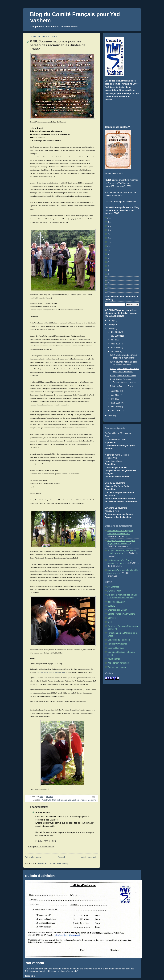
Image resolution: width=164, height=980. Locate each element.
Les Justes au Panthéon (119, 640)
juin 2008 (115, 391)
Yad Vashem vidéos (117, 667)
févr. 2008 (116, 407)
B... (109, 222)
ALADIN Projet (114, 591)
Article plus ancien (90, 857)
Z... (109, 290)
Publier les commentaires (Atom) (53, 863)
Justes (84, 800)
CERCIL (111, 606)
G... (109, 238)
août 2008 (116, 348)
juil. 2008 (115, 352)
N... (109, 258)
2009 (111, 325)
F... (109, 234)
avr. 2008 (115, 399)
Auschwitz (46, 800)
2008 (111, 329)
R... (109, 270)
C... (109, 226)
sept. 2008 (116, 344)
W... (109, 286)
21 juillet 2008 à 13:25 (46, 841)
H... (109, 242)
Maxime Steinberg (116, 648)
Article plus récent (33, 857)
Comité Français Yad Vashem (66, 800)
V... (109, 282)
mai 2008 (115, 395)
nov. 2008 (115, 336)
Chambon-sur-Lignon (117, 610)
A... (109, 218)
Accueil (61, 857)
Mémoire (92, 800)
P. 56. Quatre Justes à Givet (123, 375)
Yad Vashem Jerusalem (118, 663)
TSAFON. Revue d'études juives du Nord (51, 672)
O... (109, 262)
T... (109, 278)
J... (109, 246)
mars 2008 (116, 403)
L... (109, 250)
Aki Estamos (113, 587)
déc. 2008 (116, 332)
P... (109, 266)
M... (109, 254)
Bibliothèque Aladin (116, 602)
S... (109, 274)
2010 (111, 321)
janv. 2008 (116, 410)
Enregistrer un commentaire (41, 847)
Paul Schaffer (114, 659)
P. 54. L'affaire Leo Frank (121, 386)
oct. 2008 (115, 340)
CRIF (110, 622)
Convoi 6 (112, 618)
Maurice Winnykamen (117, 644)
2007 (111, 415)
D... (109, 230)
